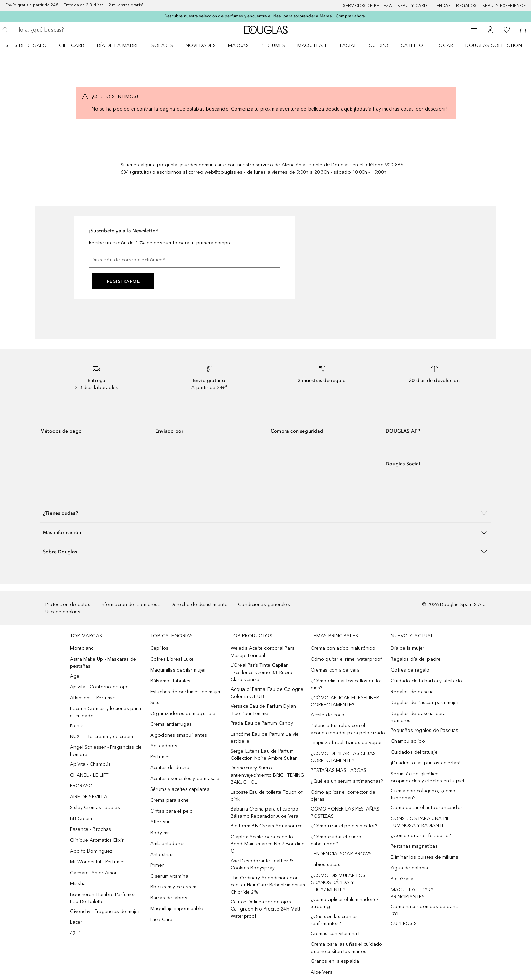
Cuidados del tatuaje (414, 752)
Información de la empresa (131, 605)
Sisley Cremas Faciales (95, 808)
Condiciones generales (264, 605)
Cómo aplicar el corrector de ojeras (343, 796)
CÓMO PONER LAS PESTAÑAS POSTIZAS (345, 813)
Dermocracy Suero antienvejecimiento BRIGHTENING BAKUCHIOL (268, 775)
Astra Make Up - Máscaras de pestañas (103, 663)
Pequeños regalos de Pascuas (424, 730)
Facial (348, 46)
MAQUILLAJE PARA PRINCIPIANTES (412, 893)
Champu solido (408, 741)
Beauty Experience (504, 6)
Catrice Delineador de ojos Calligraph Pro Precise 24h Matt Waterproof (265, 909)
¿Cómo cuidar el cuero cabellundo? (336, 840)
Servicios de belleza (367, 6)
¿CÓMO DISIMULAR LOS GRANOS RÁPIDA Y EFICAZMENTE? (338, 883)
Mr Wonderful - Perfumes (98, 862)
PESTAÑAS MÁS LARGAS (338, 770)
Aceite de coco (327, 715)
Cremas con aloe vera (335, 670)
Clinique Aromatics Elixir (97, 840)
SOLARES (162, 46)
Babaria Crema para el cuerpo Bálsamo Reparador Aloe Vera (265, 813)
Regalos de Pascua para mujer (425, 703)
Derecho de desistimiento (199, 605)
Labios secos (325, 865)
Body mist (161, 833)
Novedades (201, 46)
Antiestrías (162, 854)
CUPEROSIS (404, 924)
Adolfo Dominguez (91, 851)
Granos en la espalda (335, 961)
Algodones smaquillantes (179, 735)
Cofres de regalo (410, 670)
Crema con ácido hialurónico (343, 648)
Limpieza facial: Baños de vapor (346, 743)
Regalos (466, 6)
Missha (78, 884)
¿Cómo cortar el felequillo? (421, 835)
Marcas (238, 46)
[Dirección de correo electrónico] (185, 260)
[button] (265, 513)
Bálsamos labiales (170, 681)
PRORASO (81, 786)
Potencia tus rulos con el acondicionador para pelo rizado (348, 729)
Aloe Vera (322, 972)
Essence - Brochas (91, 829)
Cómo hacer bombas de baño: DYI (425, 910)
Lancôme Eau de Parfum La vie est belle (265, 738)
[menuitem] (31, 45)
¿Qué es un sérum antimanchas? (347, 781)
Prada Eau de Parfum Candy (262, 723)
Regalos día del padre (416, 659)
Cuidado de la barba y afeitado (426, 681)
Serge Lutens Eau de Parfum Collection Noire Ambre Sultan (264, 755)
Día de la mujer (408, 648)
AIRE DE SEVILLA (89, 797)
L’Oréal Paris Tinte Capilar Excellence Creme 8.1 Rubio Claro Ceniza (261, 672)
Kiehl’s (77, 726)
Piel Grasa (402, 879)
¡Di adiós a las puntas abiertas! (426, 763)
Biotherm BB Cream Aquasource (267, 826)
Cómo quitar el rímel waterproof (346, 659)
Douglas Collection (494, 46)
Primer (157, 865)
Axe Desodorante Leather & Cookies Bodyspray (262, 864)
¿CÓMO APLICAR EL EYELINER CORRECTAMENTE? (345, 701)
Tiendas (442, 6)
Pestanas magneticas (414, 846)
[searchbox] (66, 30)
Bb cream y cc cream (174, 887)
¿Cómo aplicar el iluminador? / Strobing (344, 903)
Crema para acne (170, 800)
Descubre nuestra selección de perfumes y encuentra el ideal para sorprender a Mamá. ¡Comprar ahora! (265, 16)
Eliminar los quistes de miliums (424, 857)
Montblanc (82, 648)
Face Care (162, 919)
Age (75, 676)
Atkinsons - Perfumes (93, 698)
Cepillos (160, 648)
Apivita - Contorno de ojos (100, 687)
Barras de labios (169, 898)
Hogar (444, 46)
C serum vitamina (169, 876)
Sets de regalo (26, 46)
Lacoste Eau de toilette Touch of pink (267, 796)
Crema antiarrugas (171, 724)
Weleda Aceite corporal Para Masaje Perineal (263, 652)
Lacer (76, 922)
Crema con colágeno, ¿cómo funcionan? (423, 794)
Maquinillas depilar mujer (178, 670)
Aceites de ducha (170, 768)
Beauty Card (412, 6)
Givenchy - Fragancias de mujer (105, 911)
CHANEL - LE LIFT (89, 775)
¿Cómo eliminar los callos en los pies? (346, 684)
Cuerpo (379, 46)
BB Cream (81, 818)
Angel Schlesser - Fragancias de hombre (106, 751)
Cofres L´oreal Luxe (172, 659)
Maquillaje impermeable (177, 909)
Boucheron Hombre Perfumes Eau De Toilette (103, 898)
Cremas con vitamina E (336, 933)
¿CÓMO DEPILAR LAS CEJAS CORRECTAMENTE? (343, 757)
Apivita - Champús (90, 764)
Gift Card (72, 46)
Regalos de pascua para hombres (418, 717)
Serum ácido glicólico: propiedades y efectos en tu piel (427, 777)
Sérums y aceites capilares (180, 789)
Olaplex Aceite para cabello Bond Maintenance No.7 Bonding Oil (268, 844)
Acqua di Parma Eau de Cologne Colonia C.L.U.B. (267, 693)
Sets (155, 703)
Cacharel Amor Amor (94, 873)
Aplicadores (164, 746)
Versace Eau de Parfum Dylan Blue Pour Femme (263, 710)
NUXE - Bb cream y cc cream (102, 736)
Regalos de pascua (412, 692)
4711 (76, 933)
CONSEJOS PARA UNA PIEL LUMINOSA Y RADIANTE (421, 822)
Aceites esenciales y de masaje (185, 778)
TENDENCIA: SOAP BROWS (341, 854)
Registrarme (124, 281)
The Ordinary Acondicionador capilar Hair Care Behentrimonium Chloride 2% (268, 885)
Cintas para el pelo (172, 811)
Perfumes (273, 46)
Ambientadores (168, 844)
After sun (161, 822)
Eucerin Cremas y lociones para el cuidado (105, 712)
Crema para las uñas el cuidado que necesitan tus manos (346, 948)
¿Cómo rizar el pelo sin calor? (344, 826)
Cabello (412, 46)
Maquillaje (313, 46)
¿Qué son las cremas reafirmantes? (334, 920)
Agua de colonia (409, 868)
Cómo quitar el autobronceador (427, 808)
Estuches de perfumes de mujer (186, 692)
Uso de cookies (63, 612)
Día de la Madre (118, 46)
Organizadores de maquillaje (183, 713)
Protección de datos (68, 605)
